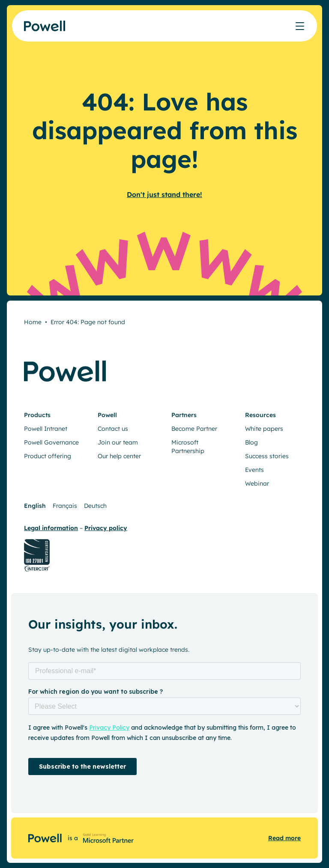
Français (65, 506)
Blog (251, 442)
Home (33, 322)
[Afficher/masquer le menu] (300, 26)
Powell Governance (51, 442)
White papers (264, 429)
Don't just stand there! (164, 194)
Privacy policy (106, 528)
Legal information (51, 528)
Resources (260, 415)
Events (254, 470)
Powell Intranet (46, 429)
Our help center (119, 456)
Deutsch (95, 506)
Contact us (113, 429)
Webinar (257, 483)
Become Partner (194, 429)
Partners (184, 415)
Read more (284, 838)
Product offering (48, 456)
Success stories (267, 456)
